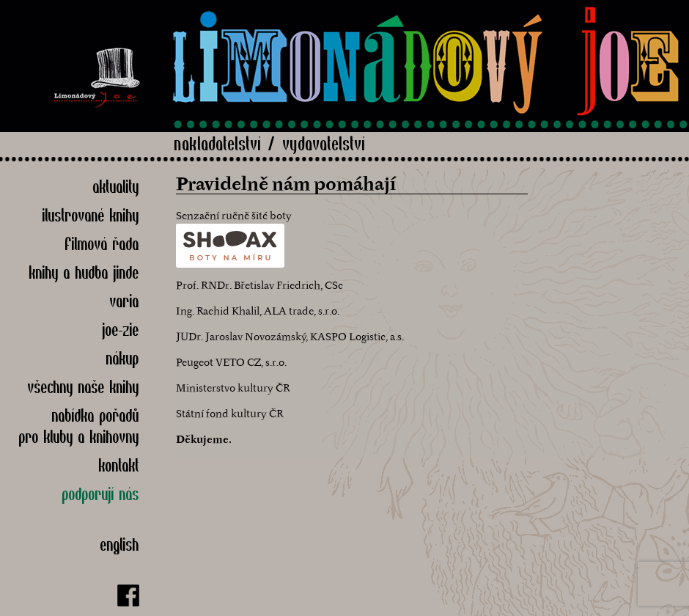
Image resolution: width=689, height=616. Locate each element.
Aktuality (116, 187)
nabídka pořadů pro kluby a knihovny (79, 426)
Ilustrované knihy (91, 215)
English (120, 544)
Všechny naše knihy (84, 387)
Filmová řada (102, 244)
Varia (125, 301)
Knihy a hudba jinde (84, 272)
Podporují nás (101, 494)
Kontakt (119, 465)
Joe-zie (121, 330)
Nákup (123, 358)
